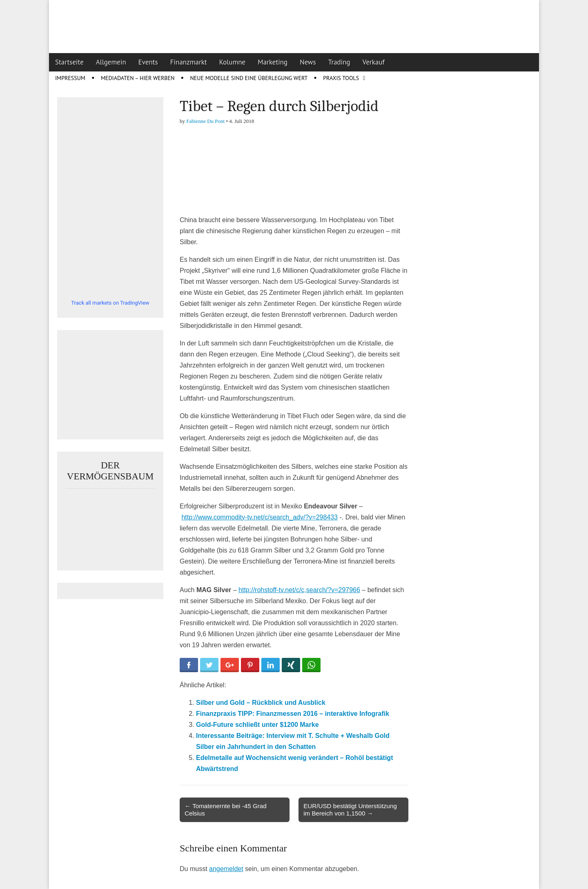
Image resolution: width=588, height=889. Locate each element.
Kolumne (233, 62)
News (308, 62)
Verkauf (374, 62)
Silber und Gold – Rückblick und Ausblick (261, 703)
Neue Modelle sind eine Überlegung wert (249, 78)
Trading (339, 62)
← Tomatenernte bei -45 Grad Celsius (226, 810)
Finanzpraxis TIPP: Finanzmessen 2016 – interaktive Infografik (293, 714)
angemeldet (226, 869)
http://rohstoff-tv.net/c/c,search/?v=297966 (299, 590)
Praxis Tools (341, 78)
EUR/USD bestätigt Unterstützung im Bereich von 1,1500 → (350, 810)
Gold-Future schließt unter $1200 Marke (257, 725)
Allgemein (111, 62)
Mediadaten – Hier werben (138, 78)
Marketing (273, 62)
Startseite (69, 62)
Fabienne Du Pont (205, 121)
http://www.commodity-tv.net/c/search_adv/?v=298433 (259, 517)
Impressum (70, 78)
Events (148, 62)
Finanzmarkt (189, 62)
